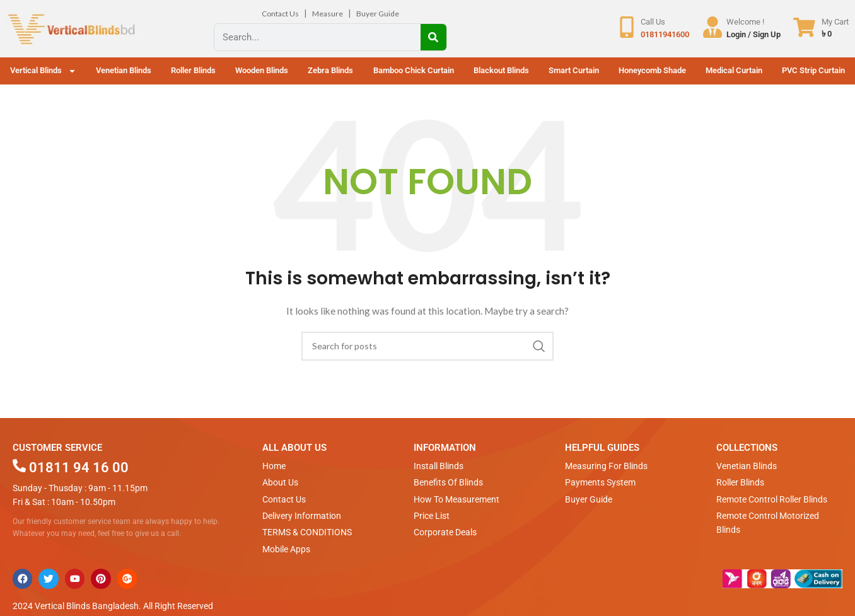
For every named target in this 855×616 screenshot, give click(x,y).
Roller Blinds (193, 70)
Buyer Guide (378, 14)
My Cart (835, 22)
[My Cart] (804, 27)
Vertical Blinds (43, 71)
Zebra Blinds (330, 70)
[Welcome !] (712, 27)
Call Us (652, 22)
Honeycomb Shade (652, 70)
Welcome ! (745, 22)
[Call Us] (626, 27)
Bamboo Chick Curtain (414, 70)
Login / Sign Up (753, 34)
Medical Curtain (734, 70)
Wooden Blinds (262, 70)
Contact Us (280, 14)
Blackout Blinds (501, 70)
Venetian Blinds (124, 70)
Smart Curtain (574, 70)
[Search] (433, 37)
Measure (328, 14)
